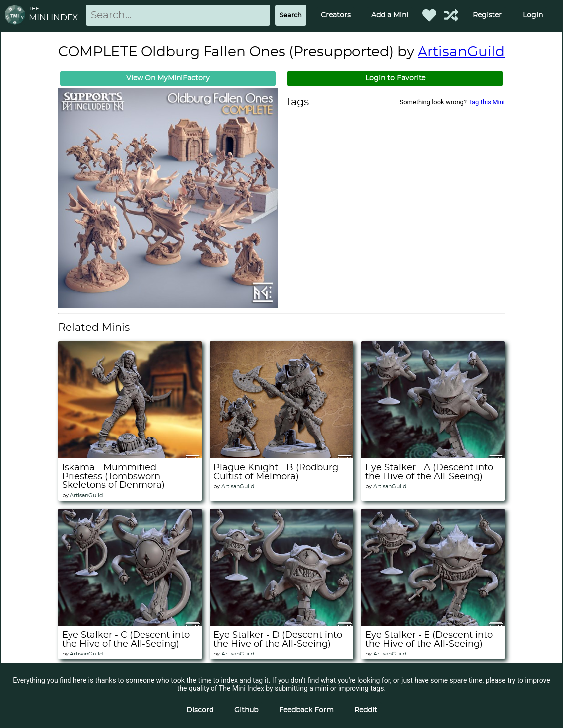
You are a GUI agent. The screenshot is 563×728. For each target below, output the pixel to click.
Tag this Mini (487, 102)
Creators (336, 15)
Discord (200, 710)
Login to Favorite (395, 78)
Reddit (366, 710)
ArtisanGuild (461, 52)
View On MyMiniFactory (168, 78)
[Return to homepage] (17, 16)
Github (246, 710)
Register (487, 15)
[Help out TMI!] (451, 15)
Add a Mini (390, 15)
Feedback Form (306, 710)
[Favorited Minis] (429, 15)
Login (533, 15)
